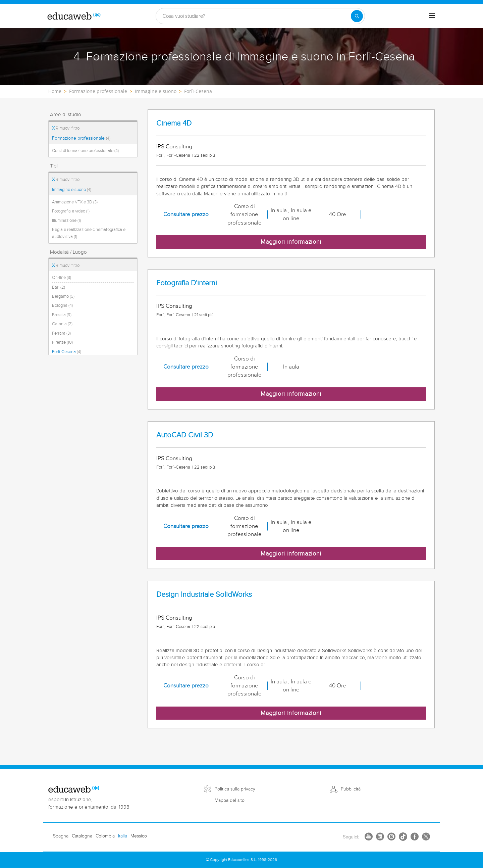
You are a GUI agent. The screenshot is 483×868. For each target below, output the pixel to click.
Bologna (62, 305)
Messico (139, 836)
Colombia (105, 836)
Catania (62, 324)
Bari (59, 287)
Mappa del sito (230, 801)
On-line (62, 278)
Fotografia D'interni (187, 283)
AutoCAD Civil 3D (185, 435)
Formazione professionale (81, 138)
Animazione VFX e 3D (75, 202)
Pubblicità (351, 789)
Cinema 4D (174, 123)
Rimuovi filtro (66, 128)
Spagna (61, 836)
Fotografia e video (71, 211)
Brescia (62, 315)
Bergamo (63, 296)
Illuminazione (66, 221)
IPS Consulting (174, 147)
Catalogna (82, 836)
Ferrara (61, 333)
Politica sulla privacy (235, 789)
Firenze (62, 342)
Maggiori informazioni (291, 242)
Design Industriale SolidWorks (204, 595)
